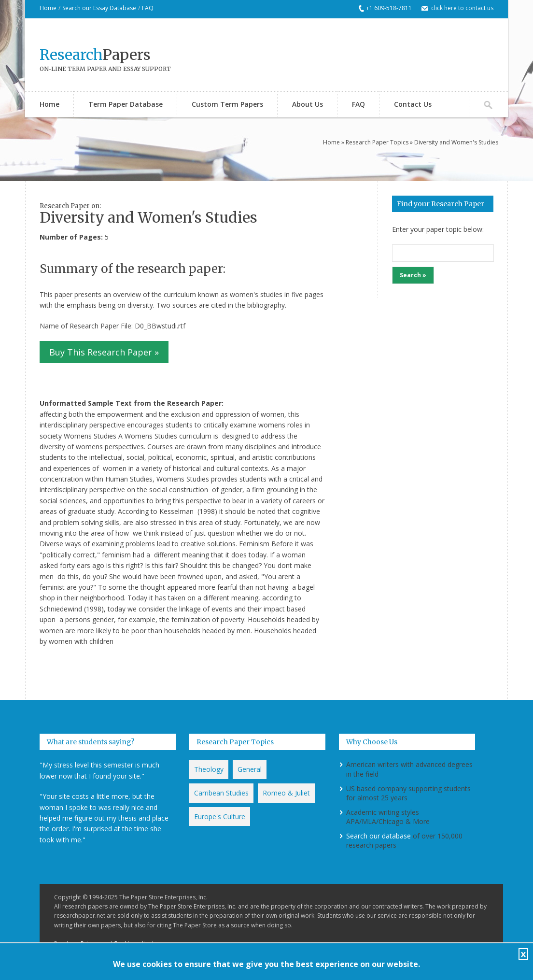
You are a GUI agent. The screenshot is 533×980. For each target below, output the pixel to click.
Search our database (379, 836)
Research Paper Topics (377, 142)
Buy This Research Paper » (104, 352)
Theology (209, 769)
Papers (95, 55)
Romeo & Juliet (286, 793)
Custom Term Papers (227, 104)
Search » (413, 275)
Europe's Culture (220, 817)
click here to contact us (462, 8)
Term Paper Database (126, 104)
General (250, 769)
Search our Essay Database (99, 8)
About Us (308, 104)
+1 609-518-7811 (389, 8)
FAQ (148, 8)
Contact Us (413, 104)
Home (48, 8)
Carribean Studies (221, 793)
